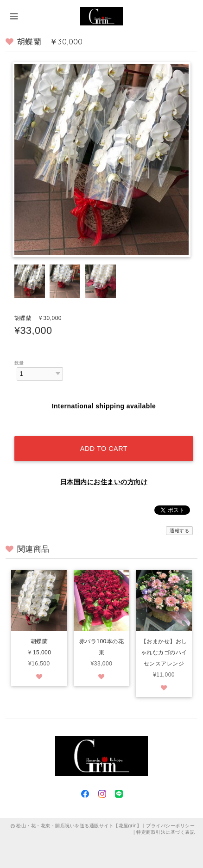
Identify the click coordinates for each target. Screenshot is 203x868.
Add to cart (104, 449)
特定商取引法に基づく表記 (165, 832)
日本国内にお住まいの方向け (104, 482)
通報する (179, 531)
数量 (19, 363)
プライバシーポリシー (170, 826)
